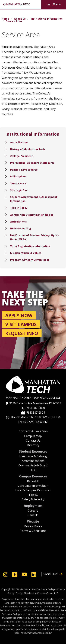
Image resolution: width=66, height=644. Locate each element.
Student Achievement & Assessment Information (34, 199)
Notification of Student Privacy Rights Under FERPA (34, 237)
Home (5, 19)
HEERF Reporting (21, 228)
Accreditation (19, 142)
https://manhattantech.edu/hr (36, 633)
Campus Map (33, 436)
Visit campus (21, 324)
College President (21, 156)
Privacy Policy (33, 527)
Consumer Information (33, 486)
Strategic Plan (19, 190)
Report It (33, 481)
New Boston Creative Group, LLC (41, 593)
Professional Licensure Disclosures (32, 163)
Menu (54, 5)
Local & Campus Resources (33, 490)
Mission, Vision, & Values (26, 253)
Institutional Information (47, 19)
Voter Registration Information (30, 246)
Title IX (33, 495)
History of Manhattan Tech (28, 149)
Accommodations (33, 461)
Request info (22, 333)
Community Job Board (33, 466)
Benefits (33, 515)
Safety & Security (33, 500)
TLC (33, 470)
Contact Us (33, 441)
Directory (33, 445)
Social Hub (53, 574)
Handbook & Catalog (33, 457)
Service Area (18, 183)
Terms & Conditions (33, 531)
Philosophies (18, 176)
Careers (33, 511)
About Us (20, 19)
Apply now (19, 315)
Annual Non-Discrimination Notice (32, 215)
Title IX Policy (19, 208)
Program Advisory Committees (30, 260)
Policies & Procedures (24, 170)
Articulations (18, 222)
